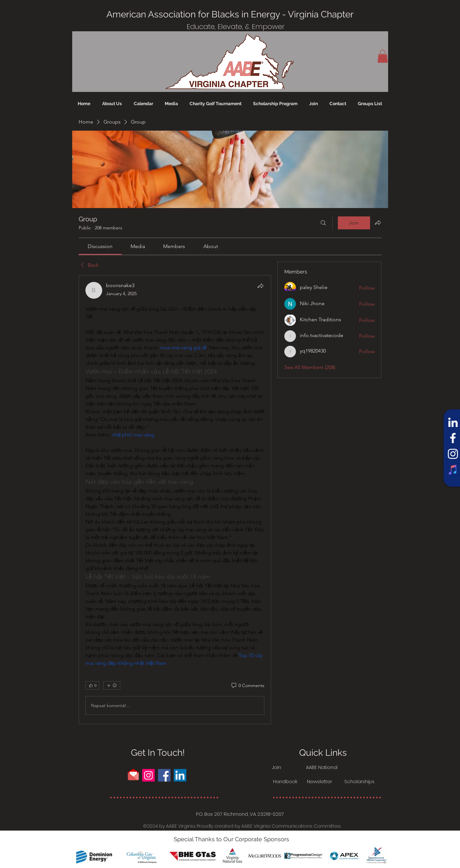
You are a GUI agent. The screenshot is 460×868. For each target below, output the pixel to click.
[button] (383, 56)
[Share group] (378, 223)
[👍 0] (92, 685)
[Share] (260, 286)
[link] (100, 246)
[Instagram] (453, 454)
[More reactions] (112, 685)
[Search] (323, 223)
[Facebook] (453, 438)
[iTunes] (453, 470)
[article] (175, 500)
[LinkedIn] (453, 422)
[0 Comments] (247, 686)
